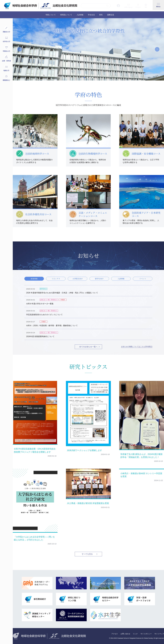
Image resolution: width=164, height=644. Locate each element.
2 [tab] (87, 78)
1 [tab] (84, 78)
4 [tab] (92, 78)
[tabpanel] (88, 49)
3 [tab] (90, 78)
